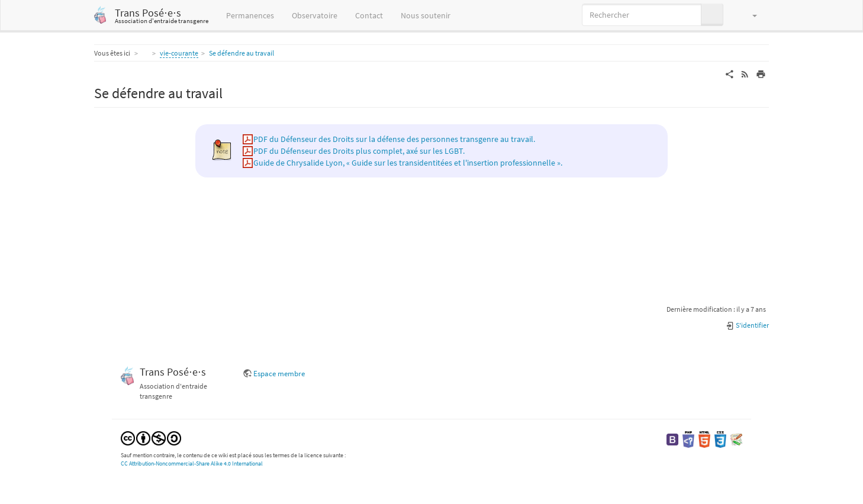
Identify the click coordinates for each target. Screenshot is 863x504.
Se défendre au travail (241, 53)
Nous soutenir (426, 15)
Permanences (250, 15)
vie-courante (179, 53)
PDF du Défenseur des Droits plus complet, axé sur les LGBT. (359, 151)
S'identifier (747, 325)
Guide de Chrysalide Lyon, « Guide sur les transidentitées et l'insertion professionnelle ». (408, 163)
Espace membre (279, 374)
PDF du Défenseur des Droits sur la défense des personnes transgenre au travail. (394, 139)
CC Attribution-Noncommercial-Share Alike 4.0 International (192, 463)
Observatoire (315, 15)
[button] (749, 15)
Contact (369, 15)
